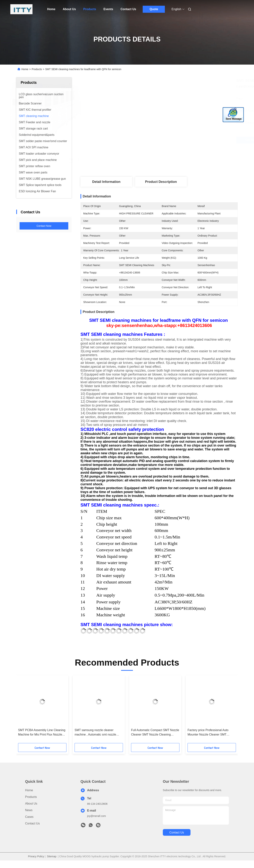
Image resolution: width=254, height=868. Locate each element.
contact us (177, 832)
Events (108, 9)
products (31, 797)
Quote (154, 9)
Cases (29, 817)
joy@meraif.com (96, 816)
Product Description (161, 182)
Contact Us (128, 9)
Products (90, 9)
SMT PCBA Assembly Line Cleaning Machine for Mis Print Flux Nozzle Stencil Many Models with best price (42, 733)
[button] (25, 710)
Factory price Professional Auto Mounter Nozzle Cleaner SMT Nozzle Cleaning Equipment (208, 733)
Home (51, 9)
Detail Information (106, 182)
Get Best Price (182, 140)
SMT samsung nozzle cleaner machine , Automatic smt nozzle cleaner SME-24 (95, 733)
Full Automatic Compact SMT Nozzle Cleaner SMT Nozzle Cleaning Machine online (155, 733)
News (29, 810)
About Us (69, 9)
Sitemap (52, 856)
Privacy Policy (36, 856)
